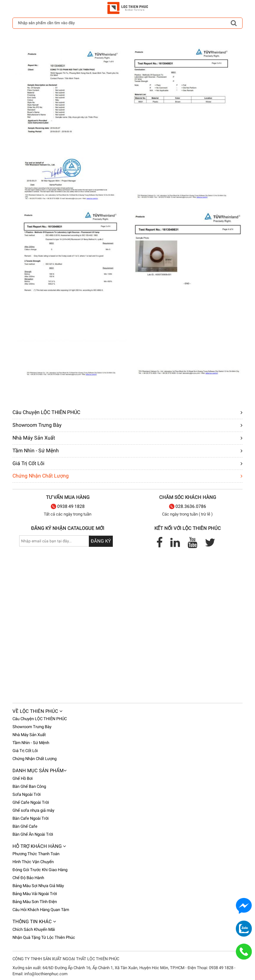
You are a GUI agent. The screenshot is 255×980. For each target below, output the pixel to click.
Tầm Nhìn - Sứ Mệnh (36, 451)
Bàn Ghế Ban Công (29, 786)
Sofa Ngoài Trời (27, 794)
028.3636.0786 (188, 506)
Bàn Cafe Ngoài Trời (31, 818)
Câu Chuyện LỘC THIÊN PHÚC (46, 412)
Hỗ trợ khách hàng (39, 846)
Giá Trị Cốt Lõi (28, 463)
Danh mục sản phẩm (40, 771)
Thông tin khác (34, 922)
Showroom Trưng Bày (37, 425)
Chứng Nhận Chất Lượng (41, 476)
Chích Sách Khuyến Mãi (34, 929)
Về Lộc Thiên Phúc (38, 711)
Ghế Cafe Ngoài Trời (31, 802)
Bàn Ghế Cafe (25, 826)
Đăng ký (101, 541)
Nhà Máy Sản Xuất (34, 438)
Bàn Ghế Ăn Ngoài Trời (33, 834)
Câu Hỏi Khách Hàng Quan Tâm (41, 910)
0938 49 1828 (68, 506)
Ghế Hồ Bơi (23, 778)
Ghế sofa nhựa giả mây (33, 810)
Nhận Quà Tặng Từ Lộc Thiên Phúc (44, 937)
